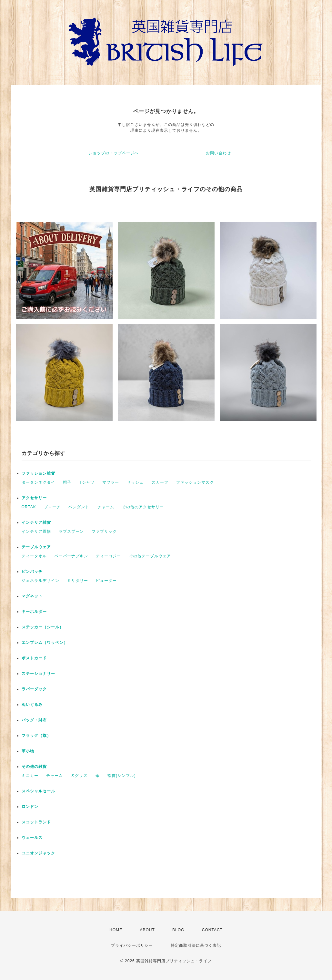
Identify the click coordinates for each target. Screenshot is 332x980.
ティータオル (34, 556)
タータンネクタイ (38, 482)
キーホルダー (34, 612)
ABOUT (147, 930)
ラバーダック (34, 689)
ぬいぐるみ (32, 705)
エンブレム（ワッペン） (45, 643)
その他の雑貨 (34, 767)
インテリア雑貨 (36, 522)
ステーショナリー (38, 674)
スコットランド (36, 822)
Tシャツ (87, 482)
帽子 (67, 482)
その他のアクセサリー (143, 507)
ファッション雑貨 (38, 473)
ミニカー (30, 776)
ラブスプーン (71, 531)
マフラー (111, 482)
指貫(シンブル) (122, 776)
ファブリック (104, 531)
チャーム (106, 507)
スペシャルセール (38, 791)
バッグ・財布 (34, 720)
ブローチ (52, 507)
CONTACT (212, 930)
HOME (116, 930)
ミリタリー (78, 581)
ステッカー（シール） (43, 627)
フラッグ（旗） (36, 736)
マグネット (32, 596)
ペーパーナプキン (71, 556)
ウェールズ (32, 838)
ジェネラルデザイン (40, 581)
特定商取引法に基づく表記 (196, 945)
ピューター (106, 581)
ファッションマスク (195, 482)
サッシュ (135, 482)
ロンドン (30, 807)
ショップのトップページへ (114, 153)
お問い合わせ (218, 153)
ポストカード (34, 658)
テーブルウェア (36, 547)
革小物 (28, 751)
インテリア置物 (36, 531)
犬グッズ (79, 776)
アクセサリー (34, 498)
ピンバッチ (32, 572)
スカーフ (160, 482)
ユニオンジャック (38, 853)
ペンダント (79, 507)
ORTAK (29, 507)
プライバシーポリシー (132, 945)
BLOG (178, 930)
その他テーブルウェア (150, 556)
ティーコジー (108, 556)
